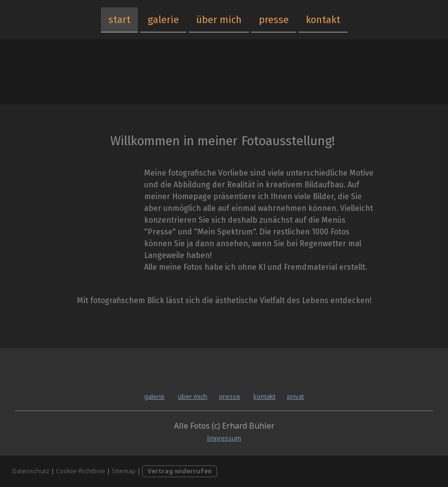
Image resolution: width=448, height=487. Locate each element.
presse (274, 19)
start (119, 19)
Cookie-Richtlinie (81, 471)
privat (296, 396)
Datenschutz (31, 471)
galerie (163, 19)
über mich (219, 19)
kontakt (323, 19)
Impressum (224, 438)
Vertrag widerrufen (180, 471)
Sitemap (124, 471)
